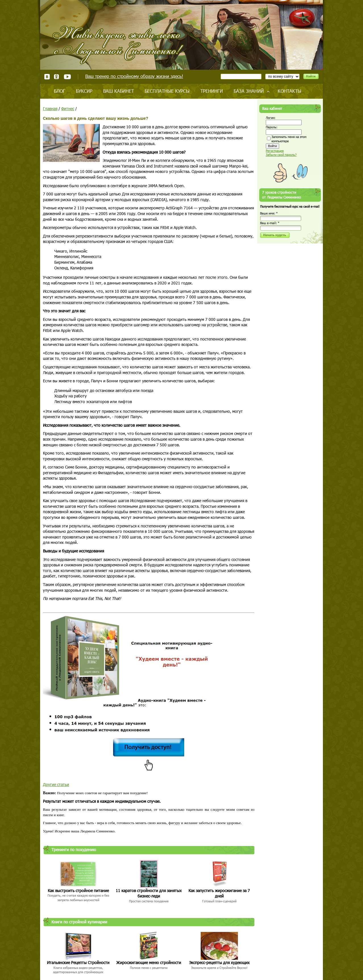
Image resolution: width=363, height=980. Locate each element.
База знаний (249, 91)
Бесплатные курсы (167, 91)
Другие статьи (56, 784)
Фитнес (68, 109)
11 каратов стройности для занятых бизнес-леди (149, 893)
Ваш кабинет (119, 91)
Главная (50, 109)
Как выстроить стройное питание (78, 891)
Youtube (67, 77)
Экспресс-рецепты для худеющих (219, 963)
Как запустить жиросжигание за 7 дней (219, 893)
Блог (60, 91)
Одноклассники (57, 77)
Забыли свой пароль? (281, 155)
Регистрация (275, 151)
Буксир (84, 91)
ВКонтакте (47, 77)
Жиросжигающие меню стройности (149, 963)
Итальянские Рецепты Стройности (78, 963)
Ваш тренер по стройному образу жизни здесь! (134, 76)
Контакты (290, 91)
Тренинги (212, 91)
